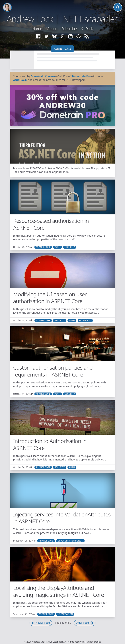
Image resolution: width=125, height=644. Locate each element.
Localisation (65, 614)
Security (70, 247)
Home (37, 29)
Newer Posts (41, 623)
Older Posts (85, 623)
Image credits (94, 642)
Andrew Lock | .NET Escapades (62, 19)
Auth (58, 247)
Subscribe (69, 29)
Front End (85, 321)
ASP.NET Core (62, 49)
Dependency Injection (70, 541)
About (52, 29)
